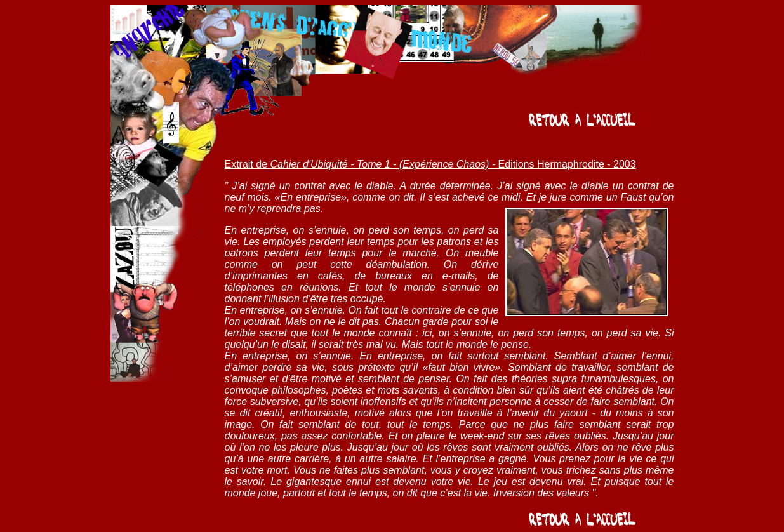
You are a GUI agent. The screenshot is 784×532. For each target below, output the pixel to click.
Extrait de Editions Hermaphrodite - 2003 (430, 164)
